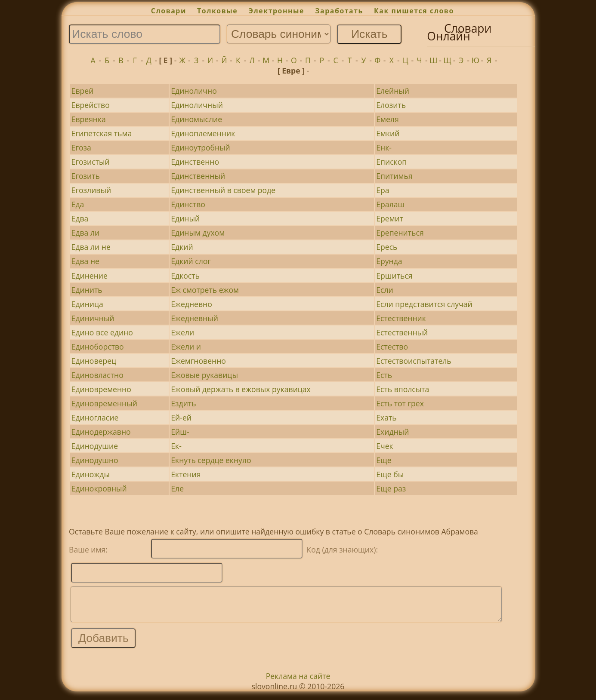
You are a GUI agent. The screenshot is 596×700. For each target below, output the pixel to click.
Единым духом (198, 233)
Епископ (391, 162)
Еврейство (91, 105)
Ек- (176, 446)
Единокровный (99, 488)
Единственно (195, 162)
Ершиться (394, 276)
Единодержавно (101, 432)
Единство (188, 204)
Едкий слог (191, 261)
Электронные (276, 11)
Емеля (387, 119)
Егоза (81, 147)
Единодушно (95, 460)
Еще (384, 460)
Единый (185, 218)
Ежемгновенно (198, 361)
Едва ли (86, 233)
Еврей (83, 91)
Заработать (339, 11)
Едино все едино (102, 332)
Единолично (194, 91)
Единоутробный (201, 147)
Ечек (384, 446)
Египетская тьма (102, 133)
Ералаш (390, 204)
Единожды (91, 474)
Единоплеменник (203, 133)
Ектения (186, 474)
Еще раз (391, 488)
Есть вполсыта (403, 389)
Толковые (217, 11)
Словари (169, 11)
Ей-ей (181, 418)
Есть (384, 375)
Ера (383, 190)
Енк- (384, 147)
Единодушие (95, 446)
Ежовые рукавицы (204, 375)
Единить (87, 290)
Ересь (387, 247)
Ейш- (180, 432)
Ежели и (186, 347)
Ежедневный (195, 318)
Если (384, 290)
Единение (90, 276)
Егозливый (91, 190)
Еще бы (390, 474)
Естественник (401, 318)
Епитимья (394, 176)
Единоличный (197, 105)
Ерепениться (400, 233)
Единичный (93, 318)
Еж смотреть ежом (205, 290)
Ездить (183, 403)
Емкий (388, 133)
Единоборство (98, 347)
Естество (392, 347)
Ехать (386, 418)
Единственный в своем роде (223, 190)
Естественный (402, 332)
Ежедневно (191, 304)
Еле (177, 488)
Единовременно (101, 389)
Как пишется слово (414, 11)
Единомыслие (196, 119)
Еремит (390, 218)
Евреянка (89, 119)
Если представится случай (424, 304)
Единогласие (95, 418)
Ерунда (389, 261)
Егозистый (91, 162)
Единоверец (94, 361)
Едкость (185, 276)
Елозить (391, 105)
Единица (87, 304)
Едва (80, 218)
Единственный (198, 176)
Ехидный (392, 432)
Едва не (85, 261)
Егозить (86, 176)
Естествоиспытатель (414, 361)
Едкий (182, 247)
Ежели (182, 332)
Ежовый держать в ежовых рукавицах (241, 389)
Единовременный (104, 403)
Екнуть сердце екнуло (211, 460)
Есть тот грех (400, 403)
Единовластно (97, 375)
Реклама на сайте (298, 682)
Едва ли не (91, 247)
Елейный (393, 91)
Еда (78, 204)
